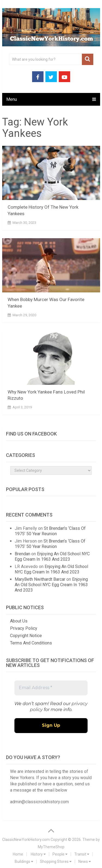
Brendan (22, 554)
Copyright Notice (26, 636)
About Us (19, 621)
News (85, 861)
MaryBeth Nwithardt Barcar (40, 579)
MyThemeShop (51, 847)
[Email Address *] (51, 688)
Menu (12, 99)
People (60, 854)
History (38, 854)
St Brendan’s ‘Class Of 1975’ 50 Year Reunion (50, 531)
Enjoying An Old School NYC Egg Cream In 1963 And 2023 (52, 556)
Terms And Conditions (31, 643)
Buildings (24, 861)
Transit (82, 854)
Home (18, 854)
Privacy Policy (24, 628)
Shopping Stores (56, 861)
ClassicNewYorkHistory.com (26, 840)
